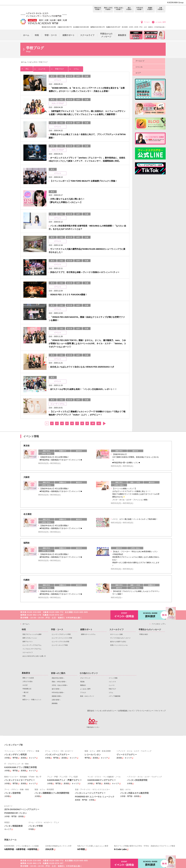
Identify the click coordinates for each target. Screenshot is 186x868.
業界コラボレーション (30, 638)
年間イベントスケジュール (119, 645)
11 (99, 423)
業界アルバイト (28, 642)
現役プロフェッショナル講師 (32, 634)
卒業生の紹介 (144, 634)
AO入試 (25, 685)
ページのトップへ (159, 624)
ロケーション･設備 (116, 634)
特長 (24, 629)
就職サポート (86, 629)
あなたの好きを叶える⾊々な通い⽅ (34, 656)
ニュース (41, 68)
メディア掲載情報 (115, 696)
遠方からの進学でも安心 (118, 642)
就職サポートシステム (88, 634)
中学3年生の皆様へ (140, 9)
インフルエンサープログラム (32, 649)
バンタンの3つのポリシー (106, 711)
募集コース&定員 (28, 678)
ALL (27, 68)
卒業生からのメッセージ (150, 629)
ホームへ (26, 624)
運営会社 (91, 711)
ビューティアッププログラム (32, 645)
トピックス (112, 682)
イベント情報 (113, 678)
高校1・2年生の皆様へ (108, 9)
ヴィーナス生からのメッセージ (120, 638)
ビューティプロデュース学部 (61, 634)
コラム (76, 68)
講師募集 (55, 703)
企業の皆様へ (160, 9)
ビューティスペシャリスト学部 (62, 638)
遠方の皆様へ (129, 9)
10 (93, 423)
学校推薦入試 (27, 689)
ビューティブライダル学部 (60, 642)
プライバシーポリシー (145, 711)
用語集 (82, 682)
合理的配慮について (126, 711)
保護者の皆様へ (150, 9)
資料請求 (152, 615)
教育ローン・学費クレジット (32, 700)
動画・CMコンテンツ (87, 696)
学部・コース (57, 629)
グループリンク (85, 678)
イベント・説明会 (124, 615)
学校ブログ (59, 68)
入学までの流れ (28, 681)
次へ (104, 423)
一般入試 (25, 692)
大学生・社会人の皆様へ (119, 9)
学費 (24, 696)
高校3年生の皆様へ (98, 9)
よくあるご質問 (161, 22)
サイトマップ (160, 711)
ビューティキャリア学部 (60, 645)
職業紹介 (83, 685)
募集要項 (26, 673)
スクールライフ (28, 652)
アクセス (147, 22)
